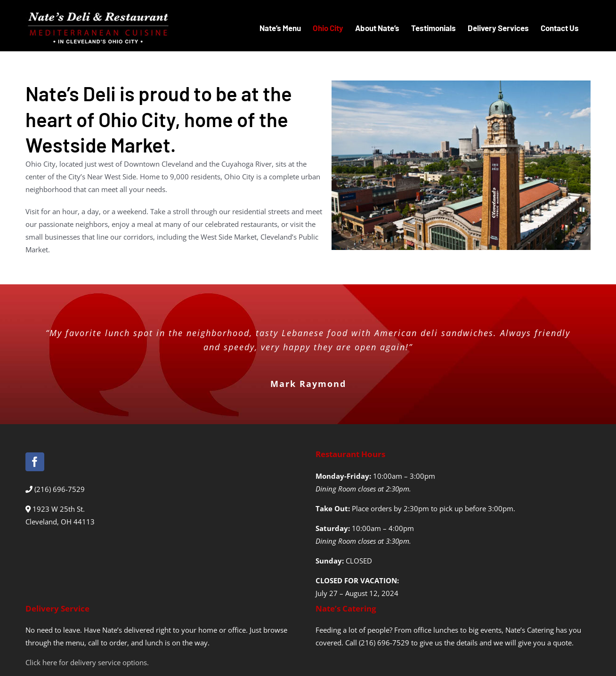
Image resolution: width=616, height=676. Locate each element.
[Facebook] (35, 462)
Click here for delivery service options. (87, 662)
